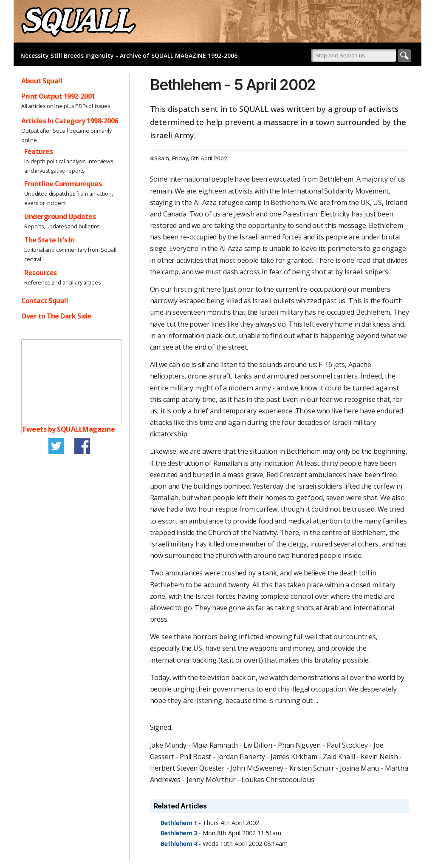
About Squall (42, 81)
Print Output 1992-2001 (58, 96)
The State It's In (49, 240)
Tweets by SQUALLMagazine (68, 429)
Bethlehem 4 (179, 844)
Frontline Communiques (63, 184)
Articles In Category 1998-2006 (70, 121)
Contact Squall (45, 301)
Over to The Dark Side (56, 316)
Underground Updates (60, 216)
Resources (41, 273)
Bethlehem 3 (179, 833)
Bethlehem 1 (179, 823)
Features (38, 151)
